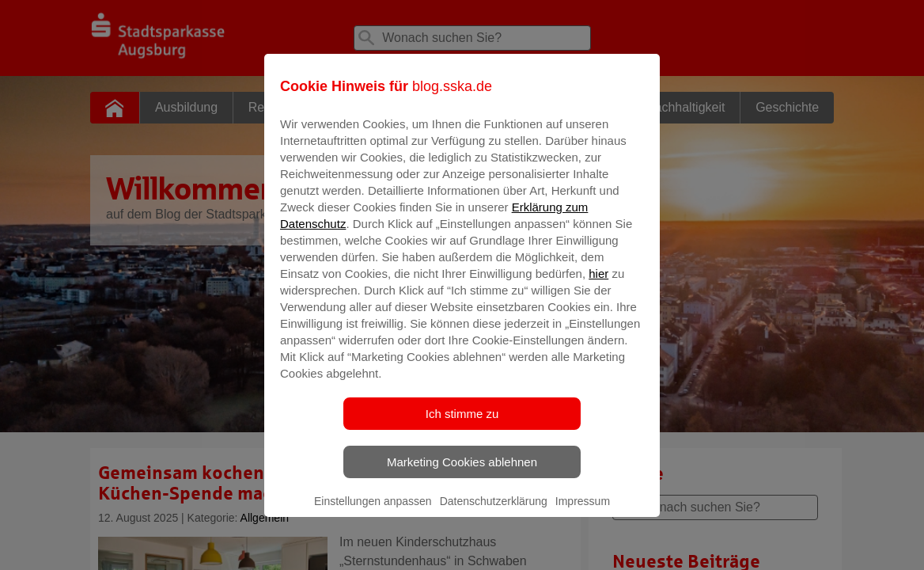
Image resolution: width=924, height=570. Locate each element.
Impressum (583, 512)
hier (598, 285)
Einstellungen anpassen (373, 512)
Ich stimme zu (462, 425)
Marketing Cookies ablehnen (462, 473)
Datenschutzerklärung (494, 512)
